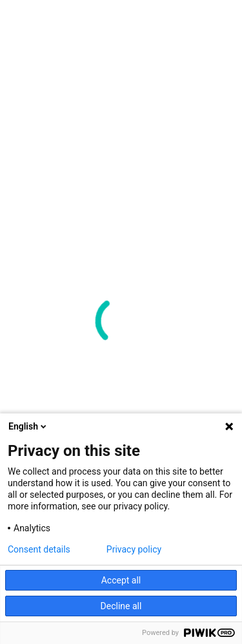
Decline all (121, 606)
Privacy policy (134, 549)
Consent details (39, 549)
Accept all (121, 580)
